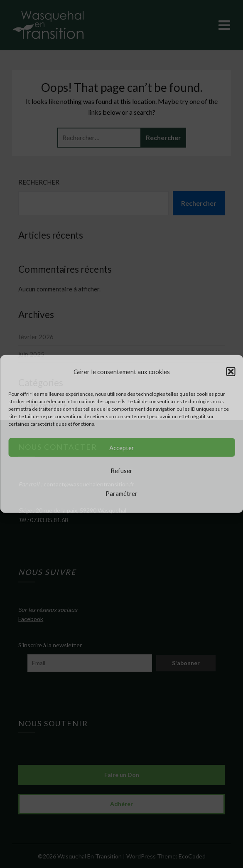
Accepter (122, 448)
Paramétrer (121, 493)
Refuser (121, 471)
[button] (231, 372)
